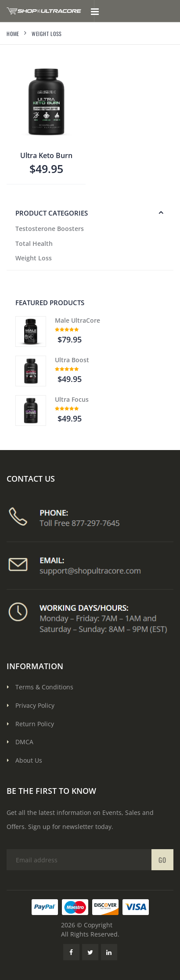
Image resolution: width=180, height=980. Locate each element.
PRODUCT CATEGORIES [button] (52, 213)
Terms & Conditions (44, 687)
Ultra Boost (72, 360)
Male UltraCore (77, 320)
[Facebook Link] (71, 952)
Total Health (34, 243)
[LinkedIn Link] (109, 952)
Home (13, 34)
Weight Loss (34, 258)
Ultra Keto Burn (46, 155)
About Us (29, 760)
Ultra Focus (72, 399)
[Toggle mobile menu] (95, 11)
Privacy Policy (35, 705)
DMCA (24, 742)
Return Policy (35, 724)
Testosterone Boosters (50, 229)
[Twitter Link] (90, 952)
